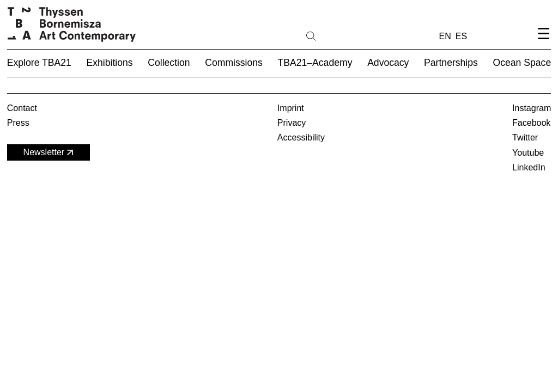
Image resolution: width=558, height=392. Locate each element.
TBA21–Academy (315, 63)
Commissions (234, 63)
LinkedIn (529, 167)
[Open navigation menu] (543, 43)
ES (461, 36)
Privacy (292, 123)
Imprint (291, 108)
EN (445, 36)
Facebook (531, 123)
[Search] (346, 35)
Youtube (528, 153)
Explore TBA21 (39, 63)
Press (18, 123)
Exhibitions (110, 63)
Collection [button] (169, 63)
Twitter (525, 137)
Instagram (532, 108)
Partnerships (451, 63)
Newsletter (50, 153)
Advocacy (388, 63)
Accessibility (301, 137)
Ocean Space (522, 63)
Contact (22, 108)
